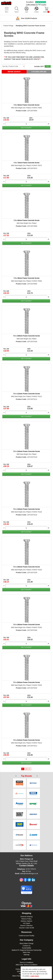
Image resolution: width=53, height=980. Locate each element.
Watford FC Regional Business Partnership (26, 945)
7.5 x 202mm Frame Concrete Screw (26, 682)
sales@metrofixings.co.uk (29, 868)
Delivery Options (26, 916)
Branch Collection (27, 920)
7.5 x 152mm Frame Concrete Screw (26, 567)
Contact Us (26, 941)
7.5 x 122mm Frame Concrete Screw (26, 451)
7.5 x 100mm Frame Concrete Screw (26, 336)
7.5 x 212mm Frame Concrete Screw (26, 740)
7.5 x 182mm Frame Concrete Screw (26, 625)
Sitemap (26, 950)
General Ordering (26, 912)
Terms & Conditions (26, 957)
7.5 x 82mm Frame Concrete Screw (26, 220)
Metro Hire (26, 947)
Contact (36, 12)
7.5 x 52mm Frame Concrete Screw (26, 105)
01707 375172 (31, 864)
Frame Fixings (8, 26)
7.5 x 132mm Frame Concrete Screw (26, 509)
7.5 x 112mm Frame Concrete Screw (26, 394)
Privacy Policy (26, 962)
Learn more (35, 976)
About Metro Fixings (26, 938)
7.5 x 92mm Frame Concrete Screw (26, 278)
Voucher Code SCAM (26, 923)
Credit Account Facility (26, 931)
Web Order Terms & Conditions (26, 960)
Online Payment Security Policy (26, 964)
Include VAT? (39, 66)
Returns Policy (26, 914)
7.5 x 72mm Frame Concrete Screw (26, 163)
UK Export (27, 918)
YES (48, 66)
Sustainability (26, 943)
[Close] (50, 969)
